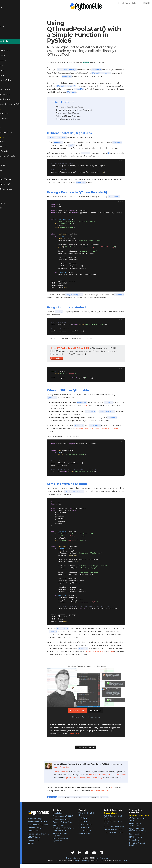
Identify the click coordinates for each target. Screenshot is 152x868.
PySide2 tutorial (92, 824)
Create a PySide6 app (12, 50)
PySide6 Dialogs (9, 75)
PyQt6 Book (114, 821)
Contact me (136, 842)
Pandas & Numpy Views (13, 132)
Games (43, 850)
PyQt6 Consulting (139, 831)
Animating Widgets (11, 151)
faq (118, 787)
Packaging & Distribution (45, 839)
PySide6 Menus (9, 70)
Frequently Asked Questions (70, 846)
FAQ (3, 17)
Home (4, 2)
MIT (132, 865)
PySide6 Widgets (9, 60)
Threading (85, 797)
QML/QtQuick (46, 843)
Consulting (7, 198)
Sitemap (82, 865)
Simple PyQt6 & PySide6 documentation (69, 835)
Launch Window (9, 203)
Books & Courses (9, 26)
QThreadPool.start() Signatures (76, 107)
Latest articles (91, 833)
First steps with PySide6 (69, 817)
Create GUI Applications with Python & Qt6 (76, 348)
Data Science (45, 835)
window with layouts (100, 651)
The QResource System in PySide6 (16, 104)
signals (91, 405)
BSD (126, 865)
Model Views (7, 127)
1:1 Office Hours (9, 208)
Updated (6, 12)
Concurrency (98, 797)
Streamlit (6, 227)
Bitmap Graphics (9, 141)
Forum (6, 31)
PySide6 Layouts (9, 65)
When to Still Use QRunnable (75, 116)
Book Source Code (118, 832)
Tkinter (5, 232)
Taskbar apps (8, 170)
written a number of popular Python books (113, 775)
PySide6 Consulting (140, 833)
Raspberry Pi (45, 847)
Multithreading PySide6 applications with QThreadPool (103, 428)
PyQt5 (4, 222)
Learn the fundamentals (46, 828)
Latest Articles (8, 7)
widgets (116, 651)
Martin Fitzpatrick (62, 62)
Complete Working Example (74, 119)
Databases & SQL (47, 832)
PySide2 (5, 237)
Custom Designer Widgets (14, 156)
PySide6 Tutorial (11, 41)
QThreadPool (71, 797)
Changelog (91, 865)
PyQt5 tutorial (92, 818)
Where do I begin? (47, 819)
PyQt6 (4, 217)
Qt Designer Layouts (11, 94)
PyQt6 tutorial (92, 821)
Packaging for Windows (13, 179)
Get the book (63, 358)
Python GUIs (77, 863)
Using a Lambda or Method (74, 113)
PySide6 (6, 36)
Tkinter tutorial (92, 830)
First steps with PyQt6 (72, 821)
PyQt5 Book (114, 816)
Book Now (102, 711)
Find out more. (83, 734)
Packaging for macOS (12, 184)
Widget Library (69, 830)
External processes (11, 118)
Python (110, 797)
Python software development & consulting (90, 778)
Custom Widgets (9, 146)
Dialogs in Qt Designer (12, 99)
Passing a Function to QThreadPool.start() (80, 110)
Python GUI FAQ (105, 62)
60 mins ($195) (83, 711)
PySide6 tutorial (92, 827)
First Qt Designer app (12, 89)
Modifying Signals (10, 165)
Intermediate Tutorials (45, 823)
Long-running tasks (11, 113)
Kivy (3, 242)
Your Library (115, 813)
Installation (67, 813)
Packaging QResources (13, 189)
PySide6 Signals (9, 55)
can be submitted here (105, 791)
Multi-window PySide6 (12, 80)
